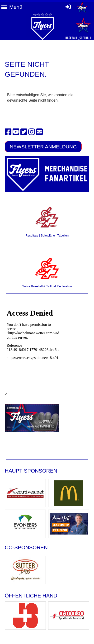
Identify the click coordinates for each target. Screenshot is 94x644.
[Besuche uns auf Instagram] (32, 132)
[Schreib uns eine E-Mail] (39, 132)
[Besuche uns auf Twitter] (24, 132)
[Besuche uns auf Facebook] (8, 132)
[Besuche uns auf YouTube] (16, 132)
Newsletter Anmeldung (43, 147)
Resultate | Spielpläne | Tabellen (47, 235)
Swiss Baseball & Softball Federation (47, 286)
